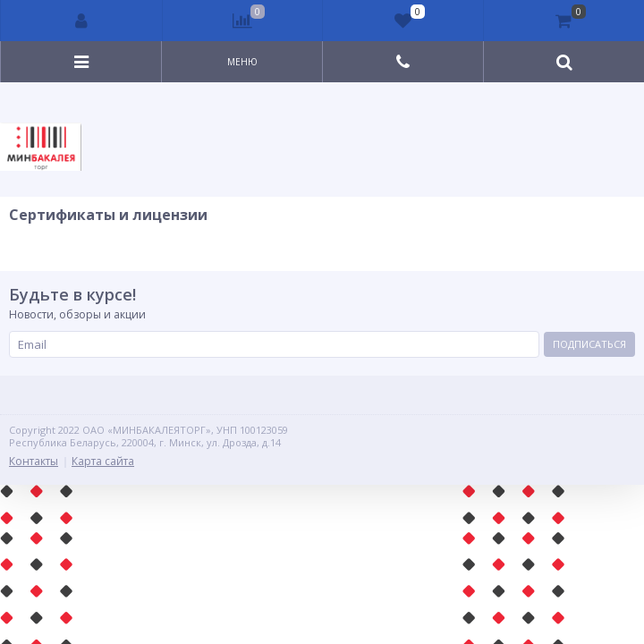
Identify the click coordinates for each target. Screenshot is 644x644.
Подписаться (589, 344)
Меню (242, 62)
